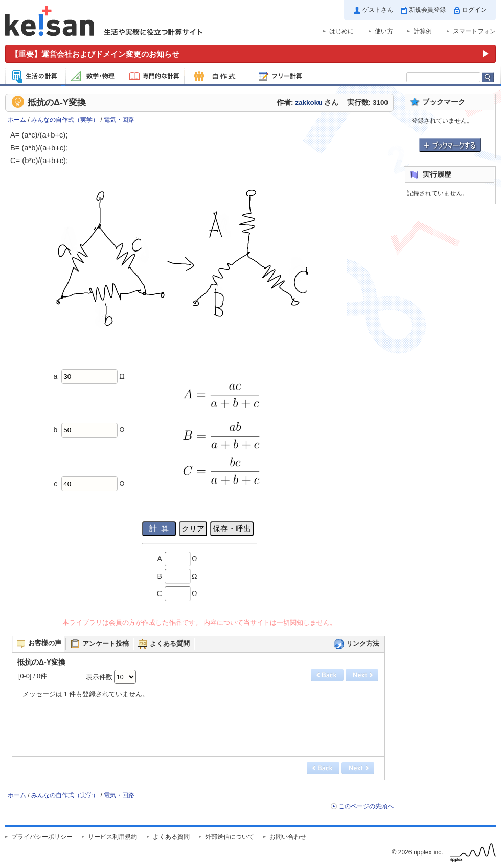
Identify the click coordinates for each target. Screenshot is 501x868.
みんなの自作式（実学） (65, 120)
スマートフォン (474, 31)
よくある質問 (171, 837)
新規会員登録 (427, 10)
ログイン (474, 10)
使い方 (384, 31)
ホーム (17, 120)
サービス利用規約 (112, 837)
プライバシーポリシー (42, 837)
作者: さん (308, 102)
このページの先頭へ (366, 806)
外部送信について (230, 837)
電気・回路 (119, 120)
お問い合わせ (288, 837)
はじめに (341, 31)
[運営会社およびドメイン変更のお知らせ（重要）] (250, 54)
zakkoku (309, 102)
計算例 (423, 31)
